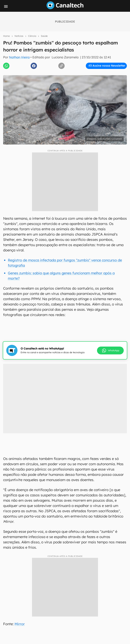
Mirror (20, 624)
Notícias (19, 36)
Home (6, 36)
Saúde (44, 36)
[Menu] (6, 6)
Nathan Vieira (19, 57)
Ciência (32, 36)
